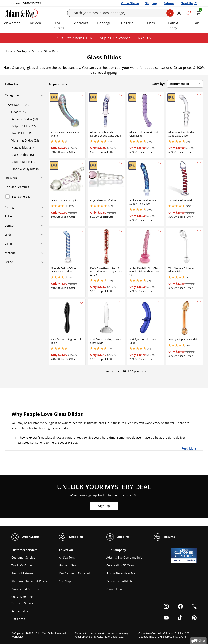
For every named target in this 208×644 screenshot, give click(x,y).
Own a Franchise (118, 589)
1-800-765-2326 (32, 3)
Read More (189, 448)
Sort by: (159, 84)
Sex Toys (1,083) (19, 105)
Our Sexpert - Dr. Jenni (74, 573)
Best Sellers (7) (22, 196)
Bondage (104, 23)
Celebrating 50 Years (121, 565)
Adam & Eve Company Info (124, 557)
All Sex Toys (67, 557)
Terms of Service (23, 603)
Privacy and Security (25, 589)
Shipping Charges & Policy (29, 581)
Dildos (36, 51)
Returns (169, 3)
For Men (35, 23)
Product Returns (22, 573)
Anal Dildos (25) (22, 133)
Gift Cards (18, 619)
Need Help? (189, 3)
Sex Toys (22, 51)
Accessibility (20, 611)
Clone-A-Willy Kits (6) (25, 169)
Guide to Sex (67, 565)
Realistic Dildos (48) (25, 119)
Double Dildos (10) (24, 162)
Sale (197, 23)
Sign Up (104, 506)
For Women (12, 23)
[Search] (121, 13)
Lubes (150, 23)
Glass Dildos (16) (23, 155)
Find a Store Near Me (121, 573)
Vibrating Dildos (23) (25, 140)
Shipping (151, 3)
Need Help (71, 537)
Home (9, 51)
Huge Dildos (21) (22, 147)
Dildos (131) (18, 112)
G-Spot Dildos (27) (23, 126)
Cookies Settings (22, 597)
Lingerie (127, 23)
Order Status (130, 3)
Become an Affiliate (120, 581)
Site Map (65, 581)
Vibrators (81, 23)
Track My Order (22, 565)
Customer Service (23, 557)
